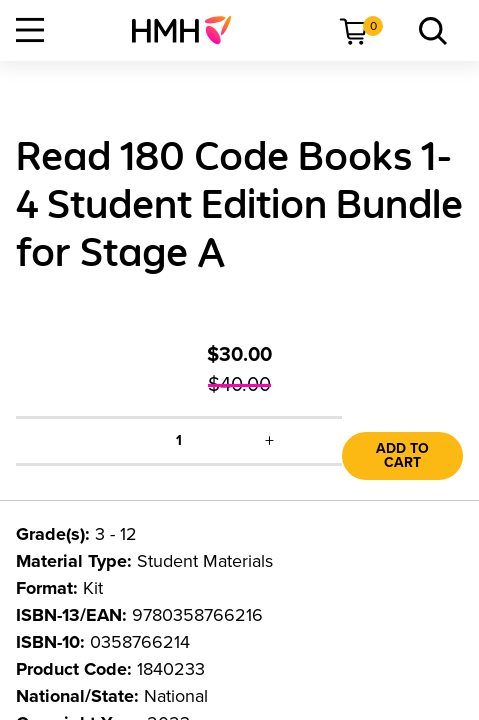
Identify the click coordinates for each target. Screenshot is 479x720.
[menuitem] (189, 30)
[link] (189, 30)
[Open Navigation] (30, 30)
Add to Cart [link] (402, 455)
